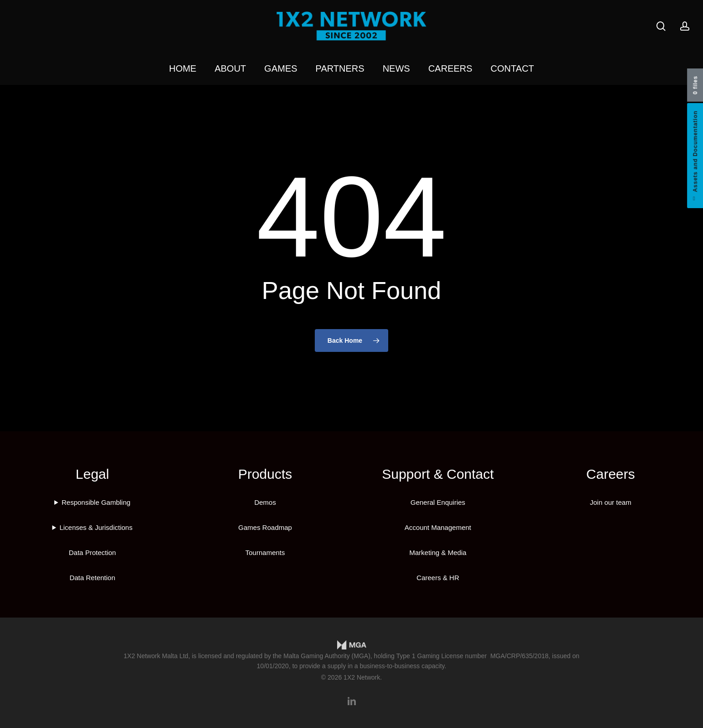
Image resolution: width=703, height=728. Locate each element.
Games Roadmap (265, 527)
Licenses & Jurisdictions (96, 527)
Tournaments (265, 553)
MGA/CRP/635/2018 (520, 656)
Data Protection (92, 553)
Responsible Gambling (96, 502)
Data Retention (92, 578)
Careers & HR (438, 578)
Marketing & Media (438, 553)
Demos (265, 502)
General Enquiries (438, 502)
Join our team (611, 502)
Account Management (438, 527)
